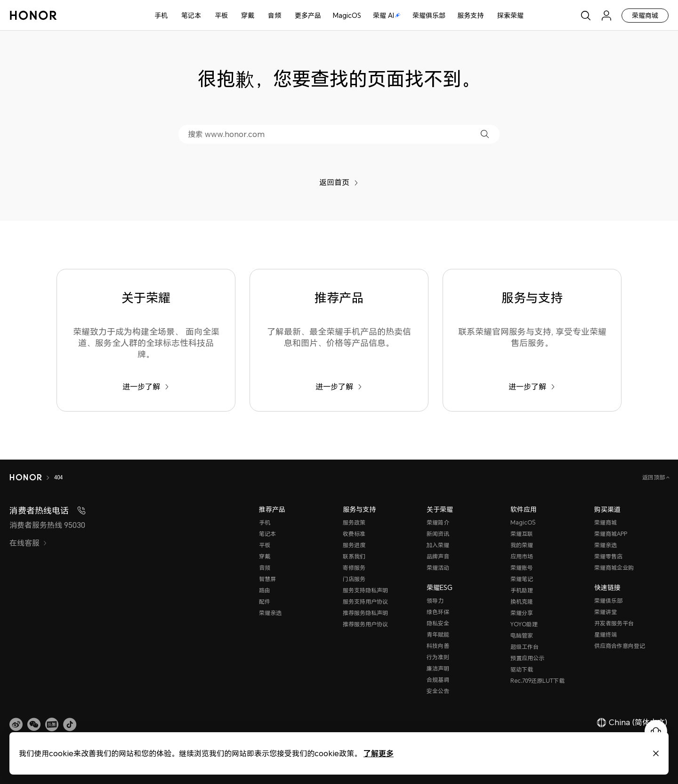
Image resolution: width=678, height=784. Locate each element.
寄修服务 (354, 568)
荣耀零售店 (608, 556)
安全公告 (438, 691)
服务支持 (470, 15)
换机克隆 (522, 602)
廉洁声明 (438, 668)
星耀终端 (605, 634)
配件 (265, 602)
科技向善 (438, 646)
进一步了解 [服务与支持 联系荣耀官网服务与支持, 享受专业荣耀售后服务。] (532, 387)
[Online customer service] (656, 731)
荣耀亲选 (270, 613)
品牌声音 (438, 556)
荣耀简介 (438, 522)
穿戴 (248, 15)
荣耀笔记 (522, 579)
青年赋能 (438, 634)
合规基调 (438, 680)
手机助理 (522, 590)
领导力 (435, 601)
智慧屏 (267, 579)
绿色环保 (438, 612)
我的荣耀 (522, 545)
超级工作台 (525, 647)
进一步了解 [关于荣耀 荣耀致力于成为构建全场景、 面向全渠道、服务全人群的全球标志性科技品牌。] (146, 387)
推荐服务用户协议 (365, 624)
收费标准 (354, 534)
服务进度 (354, 545)
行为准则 (438, 657)
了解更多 (379, 753)
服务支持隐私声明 (365, 590)
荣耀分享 (522, 613)
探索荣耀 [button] (510, 15)
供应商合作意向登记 (620, 646)
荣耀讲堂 (605, 612)
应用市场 (522, 556)
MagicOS (347, 15)
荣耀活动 (438, 568)
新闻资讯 (438, 534)
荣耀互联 (522, 534)
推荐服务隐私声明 (365, 613)
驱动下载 (522, 669)
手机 (161, 15)
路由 (265, 590)
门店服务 (354, 579)
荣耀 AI (387, 15)
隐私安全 (438, 623)
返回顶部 (654, 477)
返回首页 (339, 182)
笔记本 (191, 15)
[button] (485, 134)
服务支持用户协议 (365, 602)
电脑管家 (522, 635)
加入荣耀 (438, 545)
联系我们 (354, 556)
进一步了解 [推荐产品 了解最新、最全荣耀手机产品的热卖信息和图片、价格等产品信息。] (339, 387)
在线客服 (28, 543)
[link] (16, 725)
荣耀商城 (645, 15)
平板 (221, 15)
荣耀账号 (522, 568)
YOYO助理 (524, 624)
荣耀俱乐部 (429, 15)
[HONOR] (26, 477)
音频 (274, 15)
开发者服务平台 (614, 623)
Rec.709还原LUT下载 (537, 681)
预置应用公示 (527, 658)
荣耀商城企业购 (614, 568)
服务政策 (354, 522)
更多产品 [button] (308, 15)
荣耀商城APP (611, 534)
